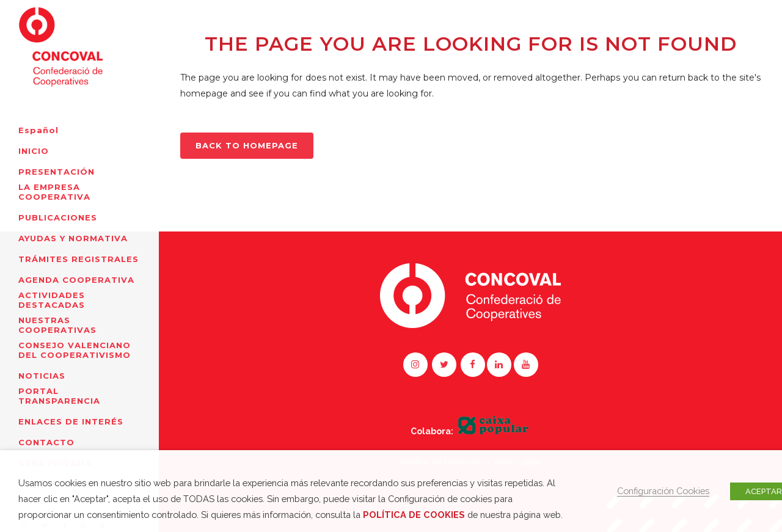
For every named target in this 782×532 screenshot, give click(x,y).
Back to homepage (247, 145)
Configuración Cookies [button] (663, 491)
